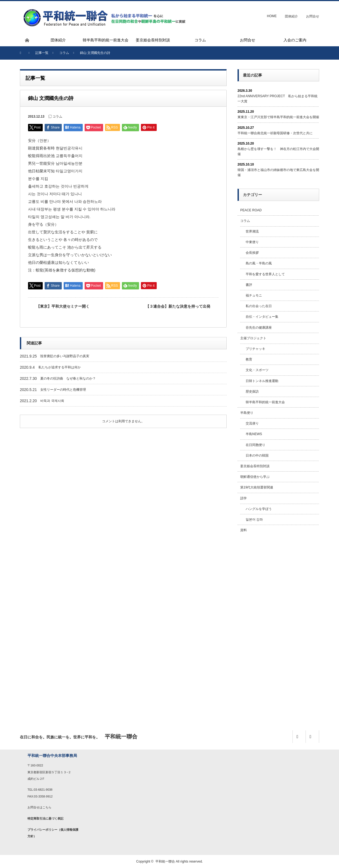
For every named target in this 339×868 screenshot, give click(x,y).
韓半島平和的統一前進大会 (265, 402)
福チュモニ (254, 295)
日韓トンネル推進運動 (262, 381)
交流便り (252, 423)
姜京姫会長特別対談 (255, 466)
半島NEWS (254, 434)
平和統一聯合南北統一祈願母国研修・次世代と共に (275, 133)
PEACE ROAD (251, 210)
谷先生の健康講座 (259, 328)
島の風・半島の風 (259, 263)
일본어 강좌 (254, 519)
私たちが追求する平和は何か (60, 367)
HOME (272, 16)
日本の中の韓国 (257, 456)
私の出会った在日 (259, 306)
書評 (249, 285)
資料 (244, 530)
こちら (47, 807)
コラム (57, 117)
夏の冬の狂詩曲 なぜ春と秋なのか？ (68, 378)
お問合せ (313, 16)
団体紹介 (291, 16)
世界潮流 (252, 231)
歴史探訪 (252, 392)
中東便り (252, 242)
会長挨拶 (252, 253)
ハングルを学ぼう (259, 509)
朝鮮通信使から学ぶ (255, 477)
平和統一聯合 (165, 861)
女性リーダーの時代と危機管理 (63, 390)
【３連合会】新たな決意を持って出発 (178, 306)
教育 (249, 359)
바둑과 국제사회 (52, 401)
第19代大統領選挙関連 (257, 487)
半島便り (247, 413)
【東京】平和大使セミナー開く (63, 306)
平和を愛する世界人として (265, 274)
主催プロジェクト (253, 338)
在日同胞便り (255, 445)
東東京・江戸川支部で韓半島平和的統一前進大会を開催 (278, 117)
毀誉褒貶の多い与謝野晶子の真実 (65, 356)
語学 (244, 498)
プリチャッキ (255, 349)
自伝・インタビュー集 (262, 317)
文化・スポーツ (257, 370)
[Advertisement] (278, 625)
